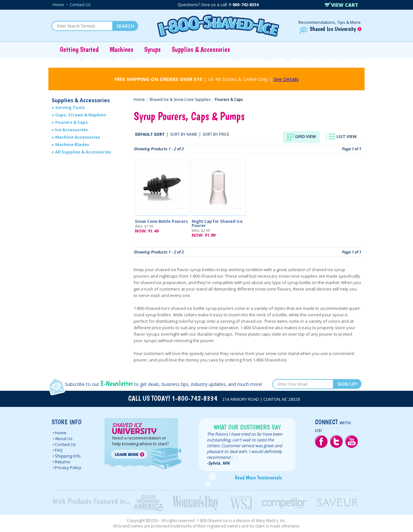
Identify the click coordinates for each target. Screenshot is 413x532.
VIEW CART (341, 5)
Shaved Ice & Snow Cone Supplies (180, 99)
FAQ (59, 450)
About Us (64, 438)
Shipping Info (68, 456)
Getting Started (79, 49)
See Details (286, 79)
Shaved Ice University (330, 29)
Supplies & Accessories (201, 49)
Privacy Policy (68, 468)
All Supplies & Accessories (83, 152)
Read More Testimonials (258, 478)
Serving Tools (70, 107)
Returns (63, 462)
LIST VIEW (341, 136)
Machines (121, 49)
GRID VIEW (301, 137)
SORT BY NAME (184, 134)
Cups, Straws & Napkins (81, 115)
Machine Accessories (78, 137)
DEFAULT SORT (150, 134)
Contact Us (80, 5)
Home (58, 5)
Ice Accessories (71, 130)
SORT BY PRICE (216, 134)
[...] (234, 457)
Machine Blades (72, 144)
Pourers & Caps (71, 122)
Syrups (152, 49)
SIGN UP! (348, 384)
